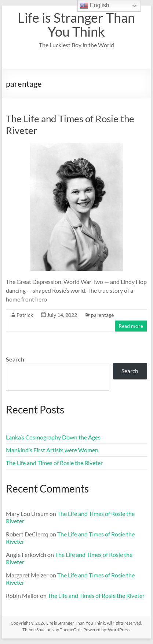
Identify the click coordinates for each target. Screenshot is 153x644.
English (94, 6)
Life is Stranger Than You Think (76, 25)
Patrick (25, 315)
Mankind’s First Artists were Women (52, 450)
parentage (102, 315)
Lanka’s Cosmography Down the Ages (53, 437)
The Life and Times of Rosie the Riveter (54, 463)
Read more (131, 326)
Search (15, 359)
